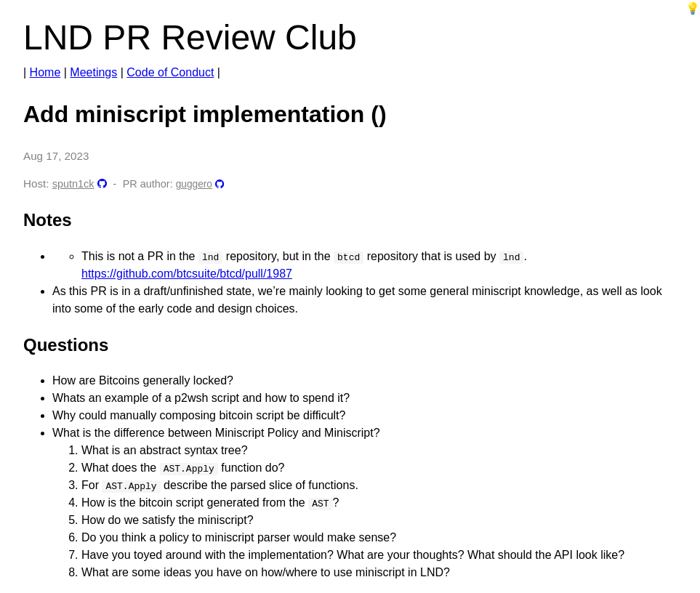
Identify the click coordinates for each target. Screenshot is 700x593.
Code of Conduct (170, 72)
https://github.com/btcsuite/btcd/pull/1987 (187, 274)
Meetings (93, 72)
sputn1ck (73, 184)
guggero (194, 184)
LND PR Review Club (190, 37)
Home (45, 72)
